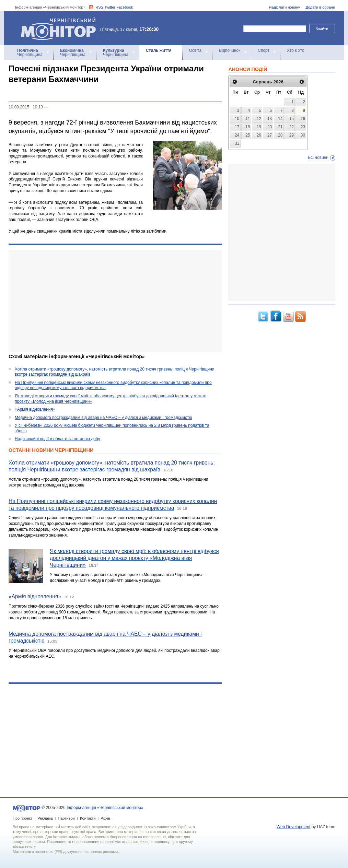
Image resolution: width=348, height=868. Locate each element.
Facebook (125, 7)
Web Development (294, 827)
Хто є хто (296, 50)
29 (292, 135)
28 (280, 135)
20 (270, 127)
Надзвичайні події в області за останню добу (57, 439)
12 (259, 119)
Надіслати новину (285, 7)
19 (259, 127)
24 (237, 135)
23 (303, 127)
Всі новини (318, 157)
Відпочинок (230, 50)
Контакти (88, 818)
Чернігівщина (30, 52)
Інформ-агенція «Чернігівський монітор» (61, 28)
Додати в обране (320, 7)
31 (237, 143)
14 (280, 119)
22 (292, 127)
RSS (99, 7)
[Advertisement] (115, 301)
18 (248, 127)
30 (303, 135)
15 (292, 119)
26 (259, 135)
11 (248, 119)
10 (237, 119)
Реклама (45, 818)
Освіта (195, 50)
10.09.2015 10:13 (26, 107)
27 (270, 135)
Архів (106, 818)
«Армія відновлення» (35, 409)
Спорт (264, 50)
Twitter (110, 7)
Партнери (66, 818)
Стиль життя (159, 50)
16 (303, 119)
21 (280, 127)
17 (237, 127)
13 (270, 119)
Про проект (22, 818)
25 (248, 135)
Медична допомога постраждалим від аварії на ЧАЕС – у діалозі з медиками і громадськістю (103, 418)
